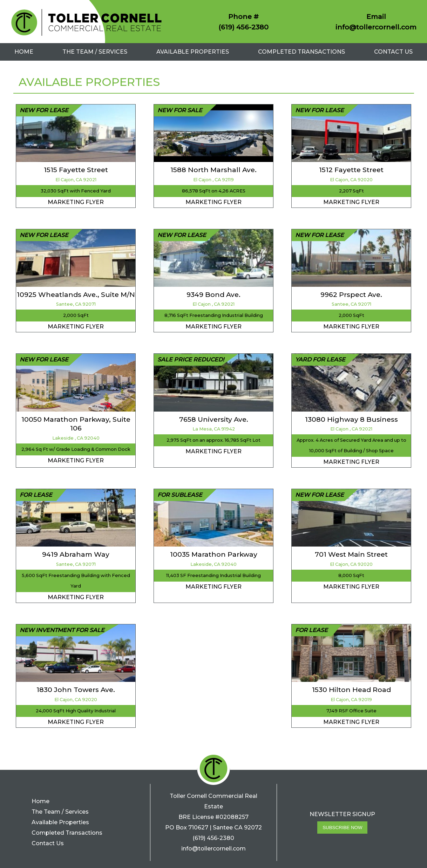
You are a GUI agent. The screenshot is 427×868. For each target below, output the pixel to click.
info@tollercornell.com (376, 27)
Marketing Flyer (76, 202)
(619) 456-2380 (243, 27)
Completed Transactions (301, 52)
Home (24, 52)
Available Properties (193, 52)
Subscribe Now (342, 828)
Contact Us (393, 52)
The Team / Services (95, 52)
